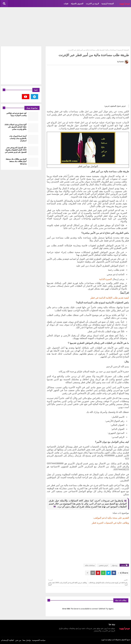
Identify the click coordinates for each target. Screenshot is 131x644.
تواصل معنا (27, 640)
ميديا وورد (104, 640)
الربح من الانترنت (92, 4)
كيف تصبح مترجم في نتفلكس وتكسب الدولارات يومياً (16, 114)
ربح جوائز (115, 565)
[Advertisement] (65, 26)
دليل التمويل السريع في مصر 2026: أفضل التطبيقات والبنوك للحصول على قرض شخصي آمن (16, 150)
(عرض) (107, 106)
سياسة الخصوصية (39, 640)
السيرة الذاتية (105, 279)
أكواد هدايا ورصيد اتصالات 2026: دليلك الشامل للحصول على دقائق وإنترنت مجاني (15, 127)
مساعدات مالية (111, 50)
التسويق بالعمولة (77, 4)
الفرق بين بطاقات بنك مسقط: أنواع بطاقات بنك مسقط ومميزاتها (16, 161)
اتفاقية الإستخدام (8, 640)
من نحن (18, 640)
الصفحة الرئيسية (108, 4)
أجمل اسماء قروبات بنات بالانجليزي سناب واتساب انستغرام (18, 138)
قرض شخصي (103, 565)
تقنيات (66, 4)
